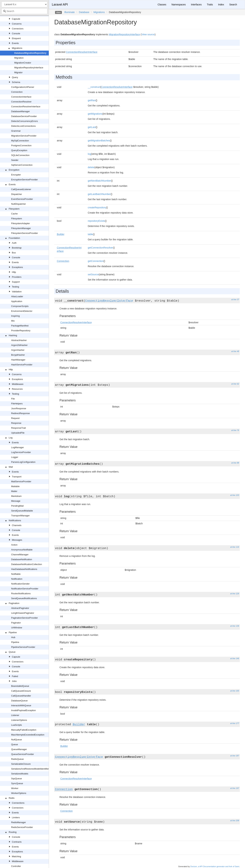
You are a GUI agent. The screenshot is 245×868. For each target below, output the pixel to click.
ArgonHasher (18, 350)
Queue (12, 652)
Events (15, 43)
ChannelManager (20, 555)
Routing (13, 832)
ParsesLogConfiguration (23, 462)
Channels (17, 525)
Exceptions (17, 267)
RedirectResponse (20, 413)
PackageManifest (20, 326)
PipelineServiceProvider (23, 647)
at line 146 (235, 658)
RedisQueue (17, 759)
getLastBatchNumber (99, 194)
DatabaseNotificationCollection (27, 564)
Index (221, 5)
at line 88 (235, 463)
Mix (13, 321)
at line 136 (235, 626)
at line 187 (235, 756)
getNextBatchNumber (99, 181)
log (89, 154)
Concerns (17, 24)
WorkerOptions (19, 793)
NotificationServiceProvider (25, 589)
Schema (16, 82)
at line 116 (235, 547)
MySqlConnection (20, 141)
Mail (11, 467)
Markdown (16, 496)
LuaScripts (16, 725)
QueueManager (19, 749)
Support (16, 282)
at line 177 (235, 723)
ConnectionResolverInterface (26, 107)
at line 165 (235, 691)
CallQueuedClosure (21, 691)
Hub (13, 637)
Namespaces (179, 5)
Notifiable (16, 574)
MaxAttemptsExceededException (28, 735)
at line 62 (235, 384)
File (13, 399)
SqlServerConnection (22, 165)
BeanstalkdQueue (20, 686)
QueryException (19, 150)
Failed (15, 676)
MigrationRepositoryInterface (29, 68)
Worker (15, 788)
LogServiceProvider (21, 452)
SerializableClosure (21, 764)
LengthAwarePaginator (23, 613)
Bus (14, 253)
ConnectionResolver (21, 102)
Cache (14, 214)
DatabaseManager (20, 111)
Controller (16, 866)
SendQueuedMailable (22, 511)
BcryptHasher (18, 355)
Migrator (18, 72)
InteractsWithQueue (21, 705)
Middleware (18, 384)
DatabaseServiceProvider (24, 116)
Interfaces (196, 5)
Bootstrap (17, 248)
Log (11, 438)
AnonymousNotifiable (22, 550)
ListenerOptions (19, 720)
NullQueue (16, 740)
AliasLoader (17, 296)
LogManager (17, 447)
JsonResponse (19, 408)
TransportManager (20, 516)
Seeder (15, 160)
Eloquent (16, 38)
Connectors (18, 29)
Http (14, 272)
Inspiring (15, 316)
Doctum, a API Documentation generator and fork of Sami (215, 866)
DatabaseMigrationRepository (30, 53)
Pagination (14, 603)
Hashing (13, 335)
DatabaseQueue (19, 701)
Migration (19, 58)
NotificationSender (20, 584)
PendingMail (17, 506)
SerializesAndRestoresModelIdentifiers (31, 769)
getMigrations (95, 114)
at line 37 (235, 299)
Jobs (14, 681)
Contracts (17, 842)
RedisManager (19, 822)
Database (84, 12)
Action (14, 545)
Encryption (14, 170)
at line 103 (235, 495)
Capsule (16, 19)
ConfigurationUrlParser (23, 87)
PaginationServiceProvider (24, 618)
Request (15, 418)
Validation (17, 292)
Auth (14, 243)
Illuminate (69, 12)
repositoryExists (96, 221)
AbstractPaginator (20, 608)
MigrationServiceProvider (24, 136)
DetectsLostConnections (23, 126)
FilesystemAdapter (21, 223)
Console (16, 33)
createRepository (97, 207)
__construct (94, 87)
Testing (15, 287)
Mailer (14, 491)
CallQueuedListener (21, 189)
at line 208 (235, 821)
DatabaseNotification (22, 559)
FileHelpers (17, 404)
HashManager (18, 360)
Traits (210, 5)
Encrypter (16, 175)
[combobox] (24, 11)
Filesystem (14, 209)
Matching (16, 856)
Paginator (16, 623)
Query (15, 77)
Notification (17, 579)
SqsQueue (16, 779)
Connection (17, 92)
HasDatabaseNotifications (24, 569)
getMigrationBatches (99, 141)
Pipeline (13, 632)
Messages (17, 540)
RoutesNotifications (21, 593)
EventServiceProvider (22, 199)
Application (17, 301)
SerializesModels (20, 774)
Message (16, 501)
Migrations (17, 48)
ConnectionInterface (21, 97)
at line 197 (235, 788)
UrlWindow (17, 628)
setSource (93, 274)
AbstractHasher (19, 340)
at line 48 (235, 351)
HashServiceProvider (22, 365)
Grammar (16, 131)
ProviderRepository (21, 331)
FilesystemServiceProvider (25, 233)
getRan (92, 100)
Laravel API (60, 5)
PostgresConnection (21, 145)
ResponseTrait (18, 428)
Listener (15, 715)
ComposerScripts (20, 306)
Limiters (16, 817)
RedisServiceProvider (22, 827)
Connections (18, 803)
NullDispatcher (19, 204)
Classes (162, 5)
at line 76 (235, 430)
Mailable (15, 486)
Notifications (15, 520)
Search (233, 5)
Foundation (14, 238)
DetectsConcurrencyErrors (24, 121)
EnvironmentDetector (22, 311)
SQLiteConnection (20, 155)
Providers (17, 277)
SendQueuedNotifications (24, 598)
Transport (17, 477)
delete (91, 167)
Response (16, 423)
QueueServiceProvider (23, 754)
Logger (15, 457)
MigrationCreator (23, 63)
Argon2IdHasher (19, 345)
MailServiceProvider (21, 481)
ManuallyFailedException (24, 730)
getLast (92, 127)
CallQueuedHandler (21, 696)
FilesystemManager (21, 228)
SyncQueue (17, 783)
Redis (12, 798)
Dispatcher (17, 194)
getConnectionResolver (100, 248)
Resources (17, 389)
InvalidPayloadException (24, 710)
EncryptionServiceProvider (24, 180)
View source (148, 34)
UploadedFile (18, 433)
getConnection (96, 261)
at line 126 (235, 594)
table (90, 234)
